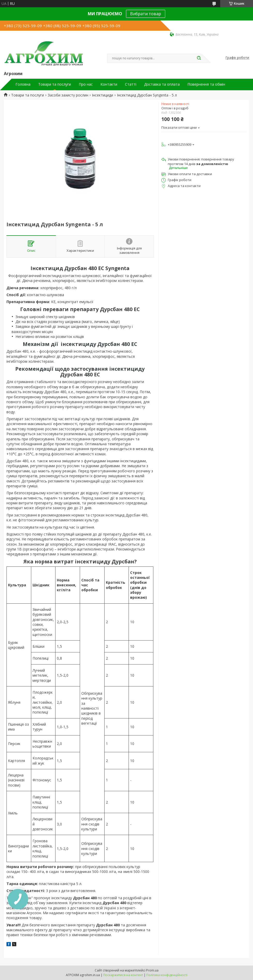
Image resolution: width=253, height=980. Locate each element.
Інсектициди (102, 95)
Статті (131, 84)
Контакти (109, 84)
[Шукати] (199, 58)
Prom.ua (152, 970)
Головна (23, 84)
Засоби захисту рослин (68, 95)
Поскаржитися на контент (123, 975)
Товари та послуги (55, 84)
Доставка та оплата (162, 84)
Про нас (86, 84)
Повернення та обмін (206, 84)
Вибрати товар (146, 14)
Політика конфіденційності (167, 975)
